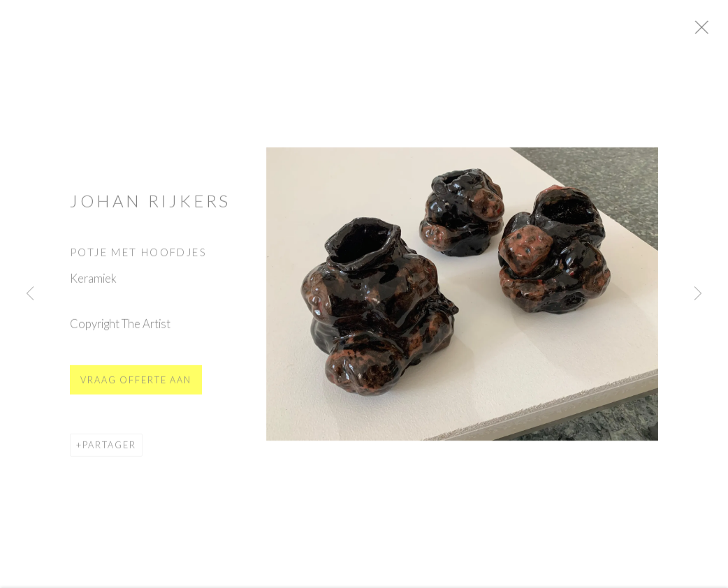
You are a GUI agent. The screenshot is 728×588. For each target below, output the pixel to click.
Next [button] (698, 294)
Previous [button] (30, 294)
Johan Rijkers (150, 207)
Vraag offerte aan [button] (136, 387)
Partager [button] (109, 451)
